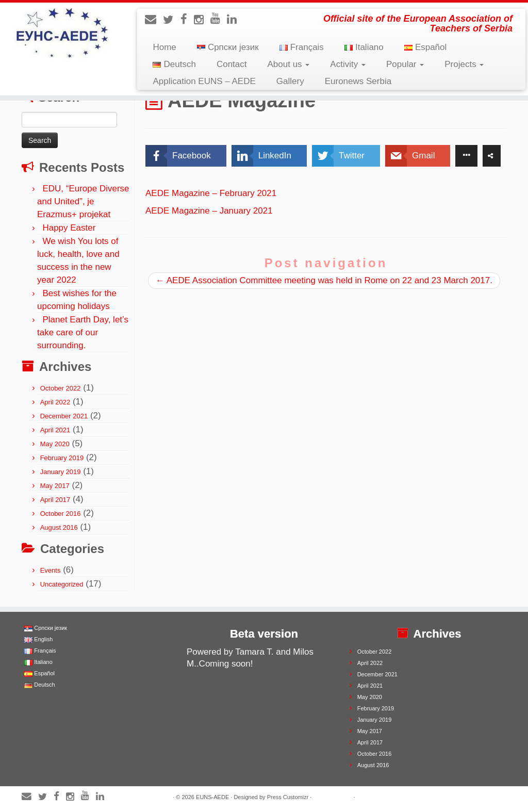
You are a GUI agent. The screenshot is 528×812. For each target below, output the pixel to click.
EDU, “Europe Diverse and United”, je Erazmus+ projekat (83, 201)
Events (51, 570)
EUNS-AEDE (212, 797)
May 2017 (55, 486)
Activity (348, 64)
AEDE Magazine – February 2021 (211, 193)
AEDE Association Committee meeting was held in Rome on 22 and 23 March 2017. (324, 280)
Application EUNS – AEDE (204, 81)
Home (164, 47)
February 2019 (62, 458)
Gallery (290, 81)
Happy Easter (69, 228)
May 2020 (55, 444)
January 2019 (61, 472)
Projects (464, 64)
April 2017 (55, 500)
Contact (232, 64)
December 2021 (64, 416)
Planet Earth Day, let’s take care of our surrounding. (83, 332)
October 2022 (61, 388)
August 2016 (59, 527)
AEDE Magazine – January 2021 (209, 211)
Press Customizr (288, 797)
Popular (405, 64)
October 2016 (61, 514)
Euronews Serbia (358, 81)
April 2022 (55, 402)
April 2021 (55, 430)
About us (289, 64)
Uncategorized (62, 584)
